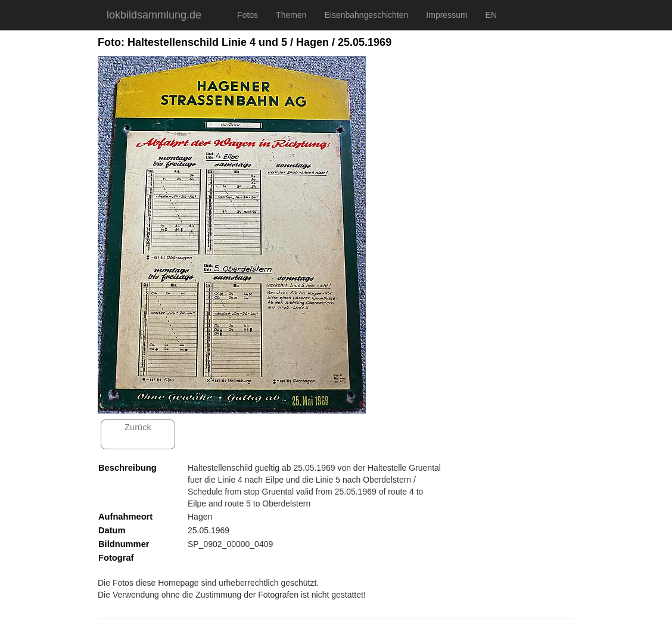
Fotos (248, 15)
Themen (291, 15)
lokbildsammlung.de (154, 15)
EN (491, 15)
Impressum (447, 15)
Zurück (138, 427)
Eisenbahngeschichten (366, 15)
